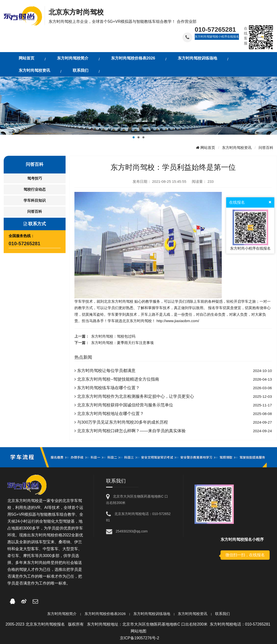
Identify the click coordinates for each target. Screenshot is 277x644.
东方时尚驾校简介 (62, 614)
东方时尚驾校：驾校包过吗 (113, 336)
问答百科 (266, 148)
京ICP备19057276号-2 (139, 638)
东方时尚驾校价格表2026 (105, 614)
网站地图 (138, 631)
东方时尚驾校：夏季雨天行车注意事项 (122, 343)
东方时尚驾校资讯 (237, 148)
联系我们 (222, 614)
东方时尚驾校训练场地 (152, 614)
